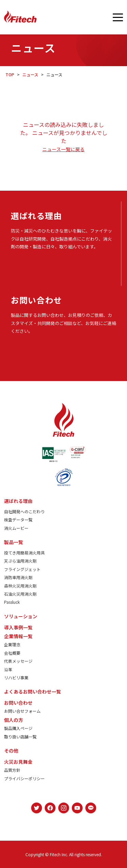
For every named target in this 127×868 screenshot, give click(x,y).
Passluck (12, 602)
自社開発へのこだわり (24, 511)
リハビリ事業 (16, 677)
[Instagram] (64, 808)
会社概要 (12, 653)
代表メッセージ (18, 661)
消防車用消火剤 (18, 577)
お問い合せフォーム (22, 711)
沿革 (8, 669)
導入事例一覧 (18, 627)
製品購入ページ (18, 728)
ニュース (30, 74)
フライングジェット (22, 569)
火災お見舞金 (18, 762)
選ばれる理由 (18, 501)
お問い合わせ (18, 703)
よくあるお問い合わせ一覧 (33, 691)
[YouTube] (77, 808)
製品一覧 (14, 542)
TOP (10, 74)
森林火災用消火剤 (20, 586)
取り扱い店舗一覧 (20, 737)
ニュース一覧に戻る (63, 149)
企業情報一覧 (18, 636)
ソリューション (21, 616)
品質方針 (12, 770)
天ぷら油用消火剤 (20, 561)
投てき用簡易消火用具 (24, 553)
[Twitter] (37, 808)
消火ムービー (16, 528)
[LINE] (91, 808)
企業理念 (12, 644)
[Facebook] (50, 808)
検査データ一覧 (18, 520)
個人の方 (14, 720)
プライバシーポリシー (24, 778)
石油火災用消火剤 (20, 594)
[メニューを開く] (118, 17)
